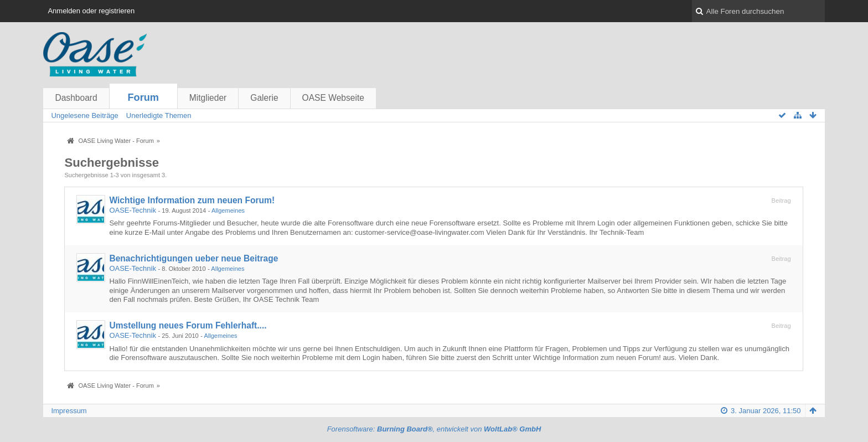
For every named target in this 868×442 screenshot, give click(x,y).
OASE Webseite (333, 98)
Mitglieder (208, 98)
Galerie (264, 98)
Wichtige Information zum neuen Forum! (192, 200)
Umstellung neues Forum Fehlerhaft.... (188, 325)
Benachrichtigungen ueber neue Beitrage (193, 258)
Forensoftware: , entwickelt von (434, 429)
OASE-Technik (133, 210)
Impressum (69, 411)
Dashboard (76, 98)
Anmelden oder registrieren (91, 11)
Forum (143, 97)
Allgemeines (228, 210)
